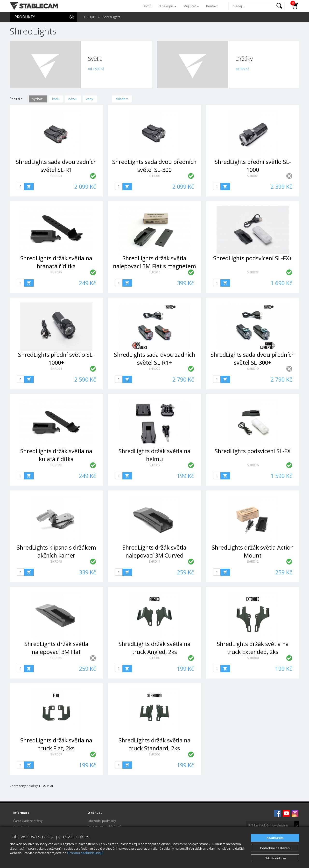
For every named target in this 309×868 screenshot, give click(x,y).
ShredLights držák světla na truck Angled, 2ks (154, 648)
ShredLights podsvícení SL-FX (253, 451)
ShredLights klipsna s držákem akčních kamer (56, 551)
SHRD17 (154, 465)
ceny (90, 99)
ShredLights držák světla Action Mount (253, 551)
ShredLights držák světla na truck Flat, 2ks (56, 744)
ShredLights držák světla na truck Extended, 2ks (253, 648)
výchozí (38, 99)
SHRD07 (56, 754)
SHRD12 (253, 561)
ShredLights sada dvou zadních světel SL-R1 (56, 166)
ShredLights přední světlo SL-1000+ (56, 359)
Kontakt (212, 6)
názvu (73, 99)
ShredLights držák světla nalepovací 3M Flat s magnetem (154, 262)
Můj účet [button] (191, 6)
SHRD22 (253, 272)
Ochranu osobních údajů (85, 853)
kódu (56, 99)
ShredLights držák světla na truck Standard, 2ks (154, 744)
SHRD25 (56, 272)
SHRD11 (154, 561)
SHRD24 (154, 272)
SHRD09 (154, 658)
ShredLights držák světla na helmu (154, 455)
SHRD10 (56, 658)
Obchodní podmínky (102, 821)
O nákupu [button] (167, 6)
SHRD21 (56, 369)
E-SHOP (90, 17)
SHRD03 (56, 176)
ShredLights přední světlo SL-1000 (253, 166)
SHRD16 (253, 465)
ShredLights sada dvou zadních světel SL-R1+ (154, 359)
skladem (122, 99)
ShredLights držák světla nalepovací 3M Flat (56, 648)
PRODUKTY (25, 17)
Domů (147, 6)
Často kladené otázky (28, 821)
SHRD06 (154, 754)
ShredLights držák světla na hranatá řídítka (56, 262)
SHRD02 (154, 176)
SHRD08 (253, 658)
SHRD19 (253, 369)
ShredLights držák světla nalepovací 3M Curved (154, 551)
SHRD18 (56, 465)
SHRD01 (253, 176)
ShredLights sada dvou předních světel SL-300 (154, 166)
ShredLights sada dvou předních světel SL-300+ (253, 359)
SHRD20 (154, 369)
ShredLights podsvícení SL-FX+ (253, 258)
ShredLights (112, 17)
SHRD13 (56, 561)
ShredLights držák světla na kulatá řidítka (56, 455)
